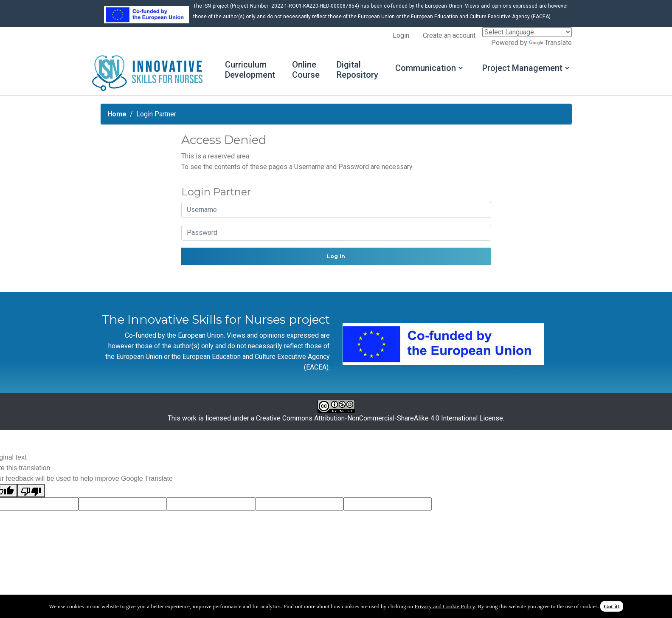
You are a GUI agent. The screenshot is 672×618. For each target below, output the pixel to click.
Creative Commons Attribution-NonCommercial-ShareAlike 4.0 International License (380, 418)
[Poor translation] (31, 491)
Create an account (449, 35)
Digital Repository (357, 70)
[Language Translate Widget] (527, 32)
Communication (426, 68)
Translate (550, 43)
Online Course (306, 70)
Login (401, 35)
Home (117, 114)
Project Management (522, 68)
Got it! (612, 606)
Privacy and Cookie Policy (445, 606)
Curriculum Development (250, 70)
